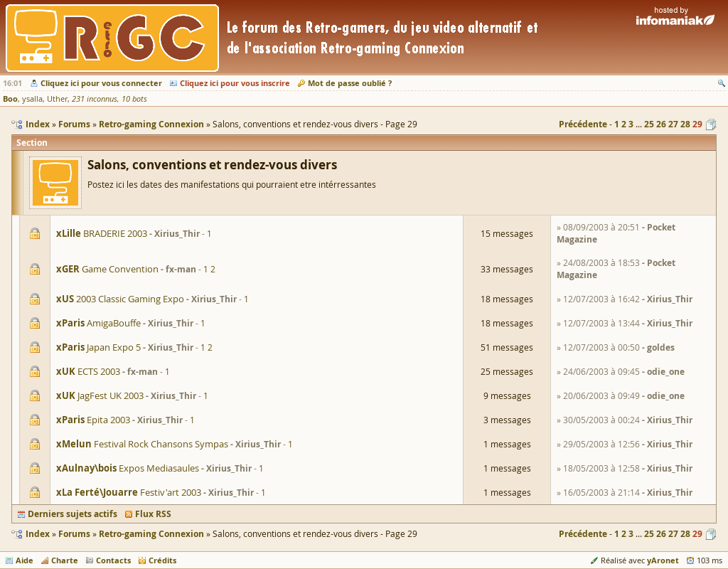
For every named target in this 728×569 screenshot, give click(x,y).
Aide (25, 560)
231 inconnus (95, 99)
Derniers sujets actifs (73, 514)
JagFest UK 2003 (100, 395)
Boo (10, 99)
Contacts (113, 560)
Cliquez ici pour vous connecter (101, 83)
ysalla (32, 99)
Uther (57, 99)
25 (649, 124)
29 (697, 124)
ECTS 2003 (88, 371)
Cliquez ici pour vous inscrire (235, 83)
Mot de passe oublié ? (350, 83)
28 (685, 124)
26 (661, 124)
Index (38, 534)
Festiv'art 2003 (129, 492)
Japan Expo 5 (98, 347)
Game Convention (107, 269)
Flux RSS (153, 514)
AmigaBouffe (98, 323)
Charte (65, 560)
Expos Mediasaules (128, 468)
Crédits (162, 560)
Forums (74, 534)
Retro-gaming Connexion (151, 534)
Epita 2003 (93, 420)
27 (673, 124)
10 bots (134, 99)
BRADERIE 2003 (102, 233)
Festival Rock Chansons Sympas (142, 444)
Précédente (583, 124)
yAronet (663, 560)
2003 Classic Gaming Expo (120, 299)
